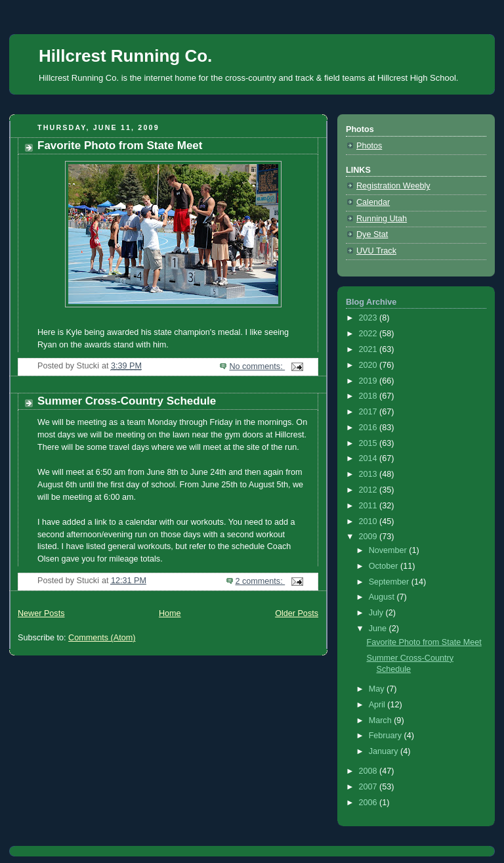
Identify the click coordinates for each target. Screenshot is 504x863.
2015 (369, 443)
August (383, 597)
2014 (369, 458)
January (385, 751)
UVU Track (376, 251)
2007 (369, 787)
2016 (369, 428)
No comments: (257, 366)
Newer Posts (41, 613)
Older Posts (297, 613)
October (385, 566)
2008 (369, 771)
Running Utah (382, 219)
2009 (369, 537)
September (390, 582)
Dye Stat (372, 234)
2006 (369, 803)
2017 (369, 412)
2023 (369, 318)
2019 (369, 381)
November (389, 550)
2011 (369, 506)
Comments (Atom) (102, 638)
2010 (369, 521)
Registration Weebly (393, 186)
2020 (369, 365)
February (387, 736)
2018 (369, 396)
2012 (369, 490)
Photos (369, 146)
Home (170, 613)
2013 (369, 474)
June (379, 629)
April (378, 705)
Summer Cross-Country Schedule (127, 401)
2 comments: (261, 581)
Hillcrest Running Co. (125, 56)
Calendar (373, 202)
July (377, 613)
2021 (369, 349)
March (382, 720)
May (378, 689)
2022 (369, 334)
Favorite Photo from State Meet (120, 145)
